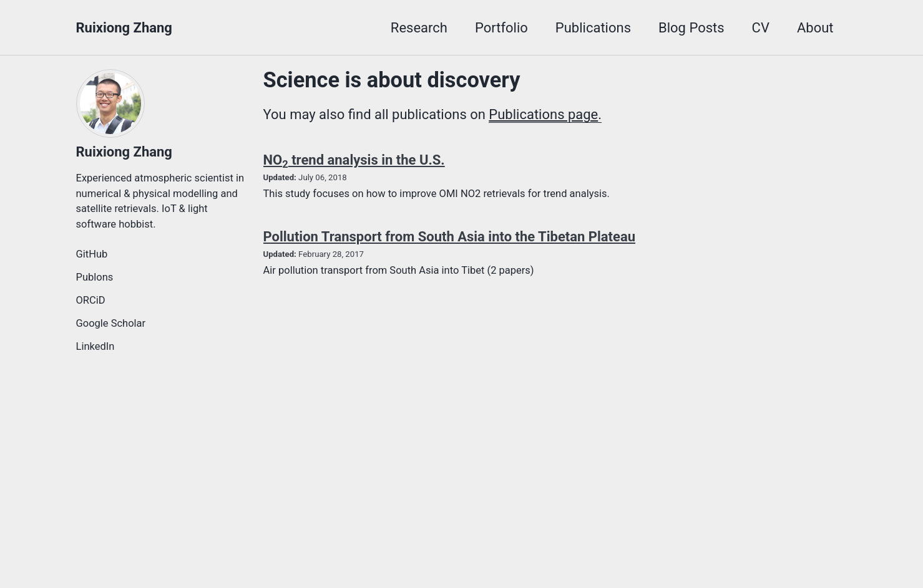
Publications (593, 28)
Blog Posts (691, 28)
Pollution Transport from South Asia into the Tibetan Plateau (450, 237)
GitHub (92, 254)
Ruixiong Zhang (124, 28)
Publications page (543, 114)
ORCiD (91, 300)
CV (761, 28)
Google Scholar (111, 323)
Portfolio (501, 28)
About (815, 28)
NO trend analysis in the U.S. (354, 160)
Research (419, 28)
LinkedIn (95, 346)
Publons (95, 277)
